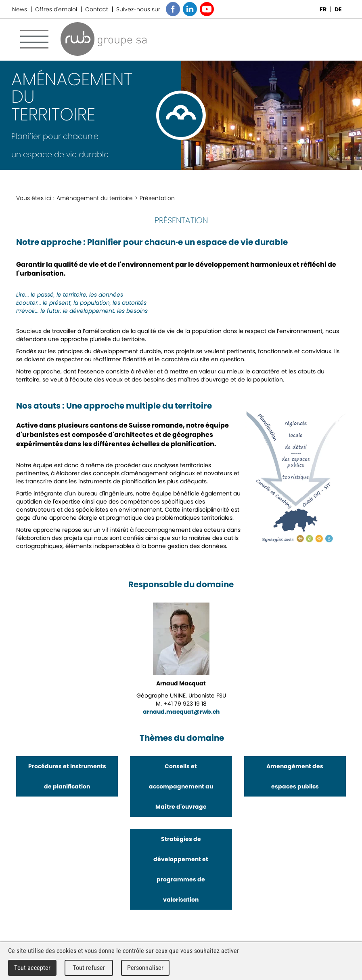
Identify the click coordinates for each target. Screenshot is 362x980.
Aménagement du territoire (95, 198)
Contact (97, 9)
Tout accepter (32, 968)
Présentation (157, 198)
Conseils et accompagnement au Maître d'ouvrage (181, 786)
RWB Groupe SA (104, 39)
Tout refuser (89, 968)
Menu (34, 39)
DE (338, 9)
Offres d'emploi (56, 9)
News (20, 9)
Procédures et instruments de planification (67, 776)
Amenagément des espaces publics (295, 776)
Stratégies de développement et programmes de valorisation (181, 869)
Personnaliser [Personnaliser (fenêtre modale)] (145, 968)
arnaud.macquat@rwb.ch (181, 712)
